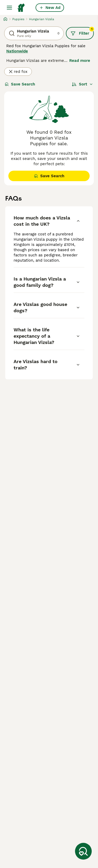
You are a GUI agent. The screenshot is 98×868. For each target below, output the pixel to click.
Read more (80, 61)
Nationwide (17, 51)
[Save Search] (83, 851)
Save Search (20, 84)
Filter (82, 31)
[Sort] (82, 84)
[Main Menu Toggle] (9, 8)
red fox (18, 72)
